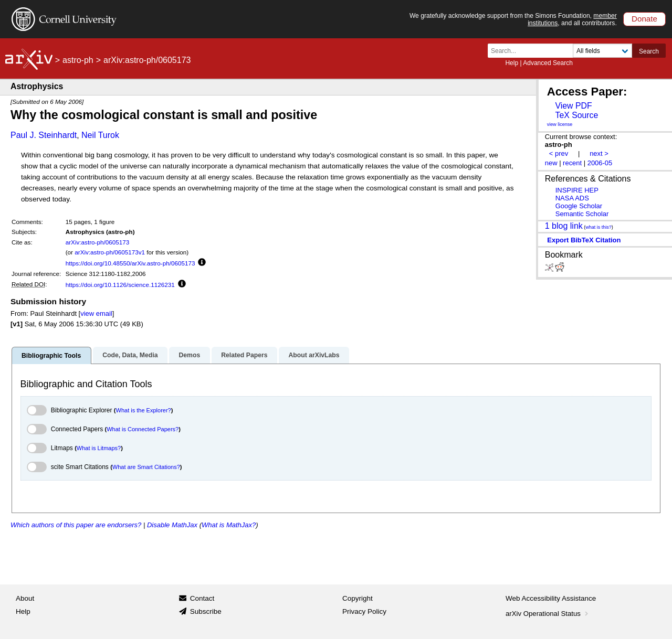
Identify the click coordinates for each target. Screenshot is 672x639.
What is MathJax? (229, 525)
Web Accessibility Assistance (551, 598)
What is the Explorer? (144, 410)
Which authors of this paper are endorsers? (76, 525)
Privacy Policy (364, 611)
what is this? (598, 227)
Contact (202, 598)
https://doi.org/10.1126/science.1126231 (120, 285)
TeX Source (576, 115)
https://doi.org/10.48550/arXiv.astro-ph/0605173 (130, 263)
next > (599, 153)
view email (96, 313)
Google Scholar (579, 206)
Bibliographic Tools (51, 356)
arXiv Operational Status (548, 614)
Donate (644, 19)
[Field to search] (602, 51)
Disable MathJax (172, 525)
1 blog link (564, 226)
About (25, 598)
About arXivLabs (314, 355)
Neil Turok (100, 135)
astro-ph (78, 60)
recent (572, 163)
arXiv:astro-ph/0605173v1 (110, 252)
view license (560, 124)
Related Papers (244, 355)
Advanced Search (548, 63)
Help (512, 63)
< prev (559, 153)
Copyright (358, 598)
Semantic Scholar (582, 214)
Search (649, 51)
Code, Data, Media (130, 355)
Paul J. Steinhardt (44, 135)
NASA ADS (572, 198)
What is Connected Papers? (143, 429)
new (551, 163)
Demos (189, 355)
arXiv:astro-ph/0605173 (98, 242)
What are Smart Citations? (146, 467)
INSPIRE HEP (577, 190)
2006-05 (600, 163)
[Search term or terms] (533, 51)
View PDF (573, 106)
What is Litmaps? (99, 448)
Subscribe (206, 611)
